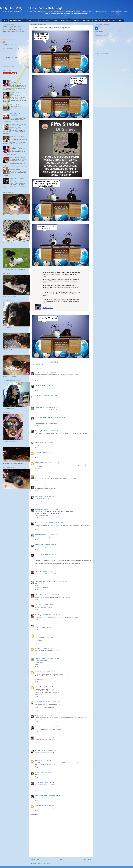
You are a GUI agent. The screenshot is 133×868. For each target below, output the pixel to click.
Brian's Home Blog (40, 535)
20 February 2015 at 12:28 (50, 443)
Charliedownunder (40, 727)
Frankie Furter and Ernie (42, 523)
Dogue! (77, 20)
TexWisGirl (38, 571)
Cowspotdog (39, 453)
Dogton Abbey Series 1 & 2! (102, 20)
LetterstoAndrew (40, 595)
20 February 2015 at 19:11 (54, 615)
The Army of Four (40, 658)
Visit (9, 66)
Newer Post (35, 860)
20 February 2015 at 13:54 (52, 463)
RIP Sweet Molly (15, 105)
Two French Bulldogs (41, 635)
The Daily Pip (39, 476)
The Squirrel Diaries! (16, 20)
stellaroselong (39, 545)
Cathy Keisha (39, 715)
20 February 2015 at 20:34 (55, 635)
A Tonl (37, 760)
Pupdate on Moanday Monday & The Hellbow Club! (18, 125)
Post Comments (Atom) (44, 863)
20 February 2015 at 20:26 (60, 625)
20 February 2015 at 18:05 (52, 595)
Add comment (35, 814)
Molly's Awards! (86, 20)
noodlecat (38, 672)
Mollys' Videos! (118, 20)
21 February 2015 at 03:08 (53, 727)
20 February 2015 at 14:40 (50, 476)
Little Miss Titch (39, 407)
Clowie (37, 386)
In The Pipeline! (45, 20)
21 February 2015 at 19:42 (49, 782)
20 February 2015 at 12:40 (50, 453)
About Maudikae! (66, 20)
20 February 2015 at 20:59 (48, 648)
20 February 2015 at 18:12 (46, 605)
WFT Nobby (38, 372)
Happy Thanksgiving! (16, 147)
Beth (36, 772)
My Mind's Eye (39, 509)
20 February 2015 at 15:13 (53, 535)
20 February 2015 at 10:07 (49, 372)
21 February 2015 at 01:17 (46, 687)
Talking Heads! (39, 364)
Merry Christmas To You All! (18, 158)
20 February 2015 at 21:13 (52, 658)
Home (5, 20)
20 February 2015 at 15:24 (49, 555)
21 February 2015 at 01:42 (50, 715)
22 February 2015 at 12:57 (49, 806)
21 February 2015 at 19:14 (45, 772)
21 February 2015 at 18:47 (46, 760)
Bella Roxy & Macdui (41, 615)
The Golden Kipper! (31, 20)
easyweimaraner (40, 463)
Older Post (87, 860)
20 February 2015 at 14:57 (47, 496)
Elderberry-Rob (39, 431)
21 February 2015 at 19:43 (54, 796)
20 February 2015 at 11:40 (59, 417)
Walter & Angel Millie (41, 796)
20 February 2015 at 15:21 (51, 545)
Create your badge (99, 31)
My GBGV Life (39, 750)
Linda (37, 687)
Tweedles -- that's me (41, 737)
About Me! (55, 20)
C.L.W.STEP (38, 555)
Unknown (39, 362)
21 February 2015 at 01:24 (53, 702)
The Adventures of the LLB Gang (44, 581)
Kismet (37, 486)
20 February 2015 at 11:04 (50, 396)
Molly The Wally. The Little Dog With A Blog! (31, 8)
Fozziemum (38, 806)
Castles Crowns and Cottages (43, 417)
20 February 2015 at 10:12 (46, 386)
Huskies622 (38, 782)
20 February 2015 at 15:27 (49, 571)
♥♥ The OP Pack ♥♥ (40, 702)
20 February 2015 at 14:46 (47, 486)
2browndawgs (39, 443)
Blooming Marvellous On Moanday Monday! (17, 169)
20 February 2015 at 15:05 (56, 523)
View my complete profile (10, 44)
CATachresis (39, 396)
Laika (36, 605)
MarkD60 (37, 496)
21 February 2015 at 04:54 (54, 737)
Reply (36, 380)
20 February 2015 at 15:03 (51, 509)
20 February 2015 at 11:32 (52, 407)
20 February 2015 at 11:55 (51, 431)
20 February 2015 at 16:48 (61, 581)
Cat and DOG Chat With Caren (43, 625)
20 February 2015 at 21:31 (48, 672)
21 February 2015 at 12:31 (50, 750)
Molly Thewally (98, 26)
